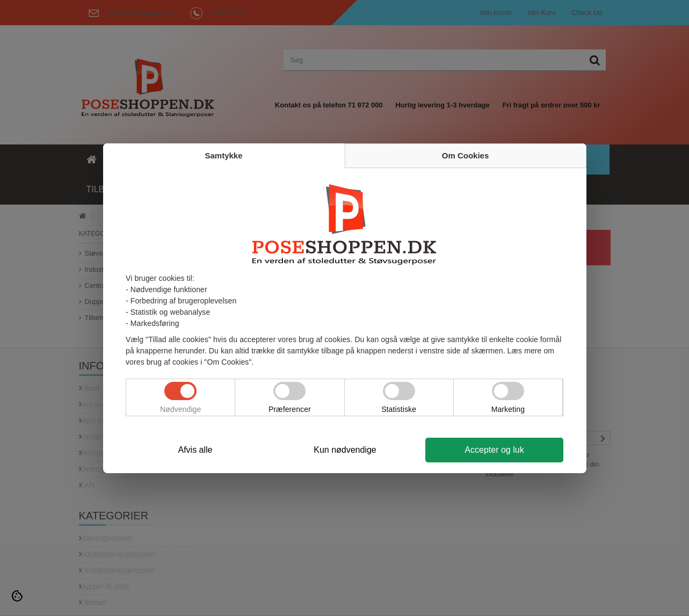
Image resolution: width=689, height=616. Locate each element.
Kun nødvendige (345, 450)
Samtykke (223, 155)
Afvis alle (195, 450)
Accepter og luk (494, 450)
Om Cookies (466, 155)
